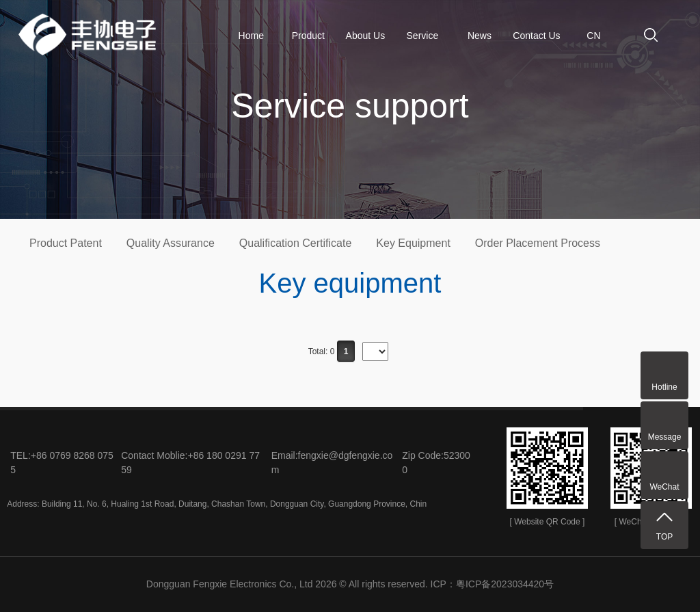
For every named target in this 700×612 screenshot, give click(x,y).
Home (251, 36)
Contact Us (536, 36)
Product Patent (66, 243)
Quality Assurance (171, 243)
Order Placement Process (538, 243)
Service (423, 36)
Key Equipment (413, 243)
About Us (366, 36)
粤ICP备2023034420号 (505, 584)
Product (308, 36)
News (480, 36)
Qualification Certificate (296, 243)
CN (593, 36)
